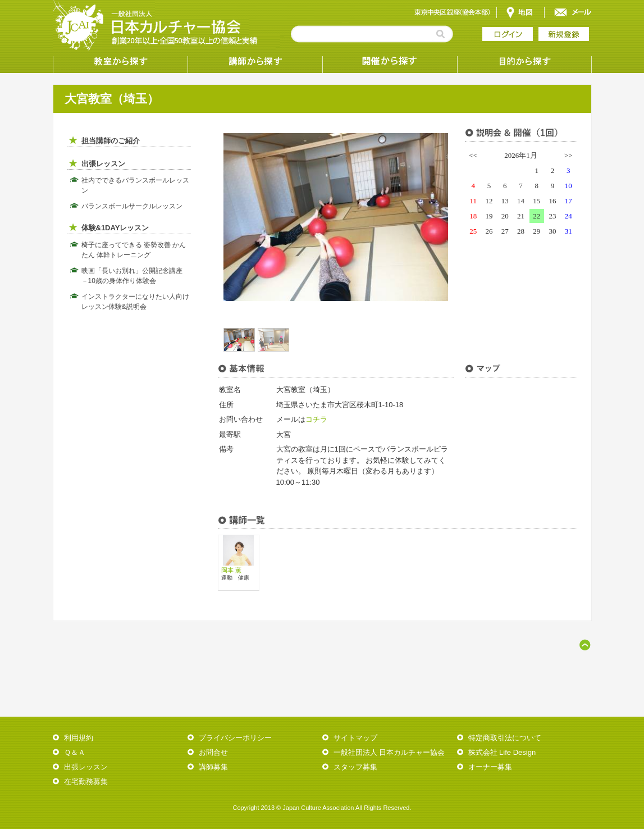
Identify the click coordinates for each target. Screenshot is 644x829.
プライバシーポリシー (235, 738)
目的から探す (524, 62)
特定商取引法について (505, 738)
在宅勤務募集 (86, 782)
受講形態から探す (390, 62)
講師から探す (255, 62)
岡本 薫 (231, 570)
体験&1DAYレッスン (115, 228)
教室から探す (120, 62)
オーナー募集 (490, 767)
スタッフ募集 (355, 767)
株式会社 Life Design (502, 752)
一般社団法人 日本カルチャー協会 (389, 752)
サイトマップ (355, 738)
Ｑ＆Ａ (75, 752)
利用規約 (79, 738)
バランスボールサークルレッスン (132, 206)
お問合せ (213, 752)
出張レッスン (103, 164)
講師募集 (213, 767)
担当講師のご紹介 (111, 141)
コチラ (316, 419)
